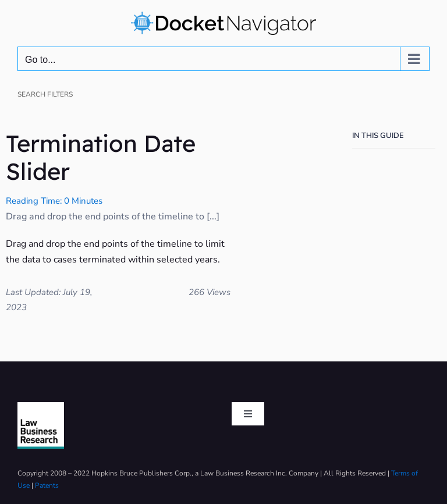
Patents (47, 485)
